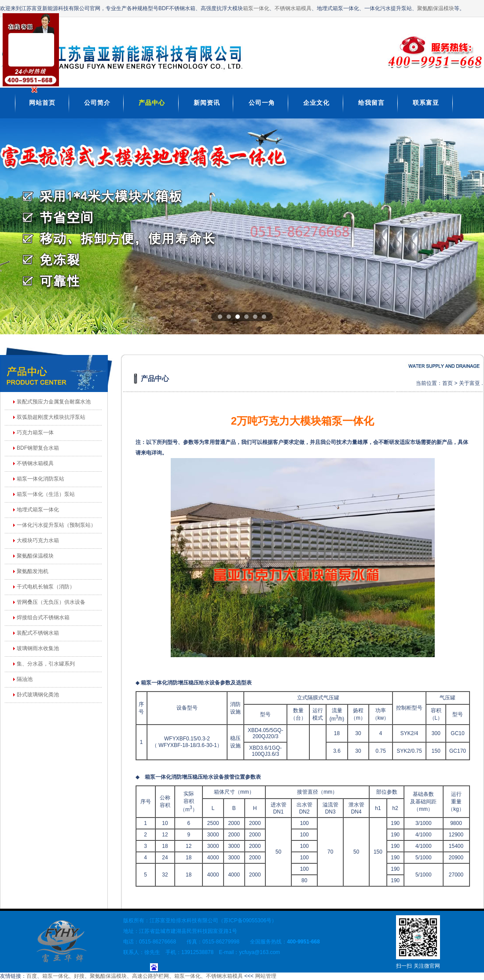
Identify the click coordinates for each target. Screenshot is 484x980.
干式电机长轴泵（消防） (46, 587)
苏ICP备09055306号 (247, 921)
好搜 (79, 976)
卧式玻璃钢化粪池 (38, 695)
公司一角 (262, 103)
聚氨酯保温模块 (436, 8)
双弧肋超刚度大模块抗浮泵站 (51, 417)
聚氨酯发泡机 (33, 571)
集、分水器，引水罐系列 (46, 664)
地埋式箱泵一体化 (38, 510)
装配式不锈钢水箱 (38, 633)
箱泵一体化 (256, 8)
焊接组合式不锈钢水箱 (43, 618)
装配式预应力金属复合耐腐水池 (54, 402)
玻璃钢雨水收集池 (38, 648)
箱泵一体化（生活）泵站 (46, 494)
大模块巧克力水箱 (38, 540)
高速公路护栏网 (150, 976)
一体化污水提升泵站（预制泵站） (56, 525)
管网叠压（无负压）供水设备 (51, 602)
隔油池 (25, 679)
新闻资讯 (207, 103)
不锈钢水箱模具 (293, 8)
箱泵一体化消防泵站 (40, 479)
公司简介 (97, 103)
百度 (32, 976)
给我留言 (371, 103)
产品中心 (152, 103)
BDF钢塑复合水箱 (38, 448)
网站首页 (42, 103)
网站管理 (266, 976)
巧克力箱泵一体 (35, 433)
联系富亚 (426, 103)
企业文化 (316, 103)
